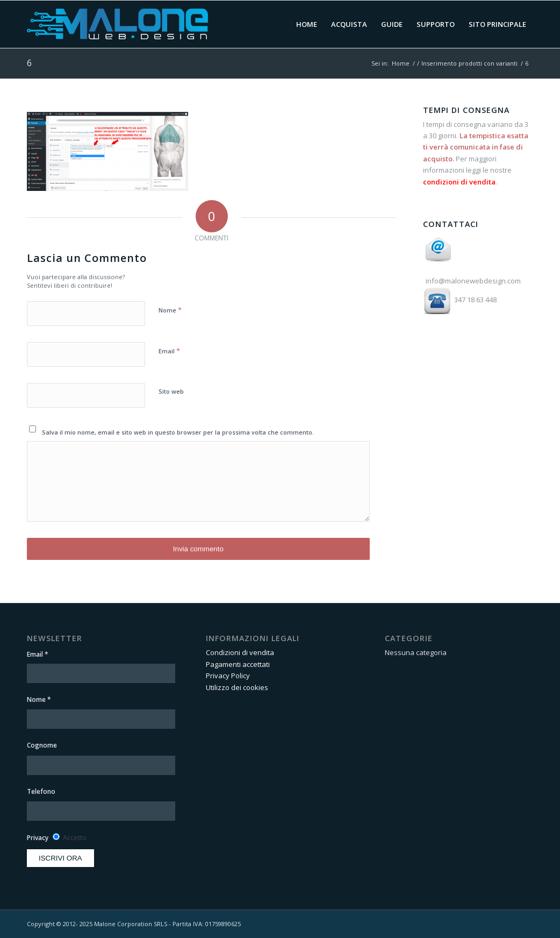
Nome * (39, 699)
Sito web (171, 391)
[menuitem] (307, 24)
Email (169, 351)
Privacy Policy (228, 676)
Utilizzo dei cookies (237, 687)
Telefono (41, 791)
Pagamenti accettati (238, 664)
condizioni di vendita (459, 182)
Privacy (38, 838)
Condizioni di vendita (240, 652)
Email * (38, 654)
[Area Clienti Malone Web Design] (166, 24)
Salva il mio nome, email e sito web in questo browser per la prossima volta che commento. (178, 432)
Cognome (42, 745)
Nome (170, 310)
